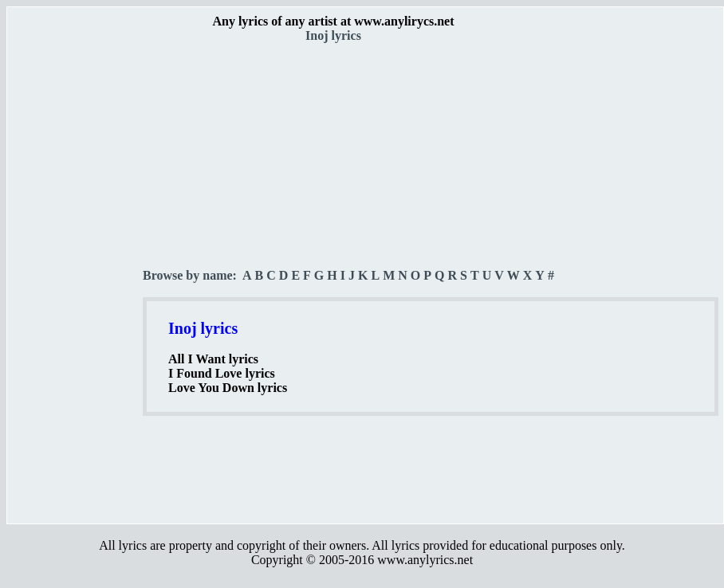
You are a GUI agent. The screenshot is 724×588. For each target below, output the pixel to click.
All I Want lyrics (213, 359)
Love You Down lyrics (228, 388)
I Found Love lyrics (222, 373)
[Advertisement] (76, 280)
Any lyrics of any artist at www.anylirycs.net (333, 21)
